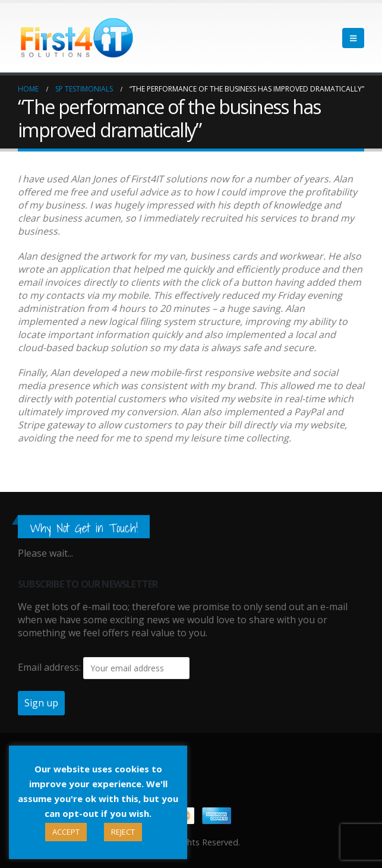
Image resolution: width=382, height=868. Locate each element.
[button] (353, 38)
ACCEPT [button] (66, 832)
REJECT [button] (123, 832)
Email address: (49, 667)
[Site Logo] (77, 38)
